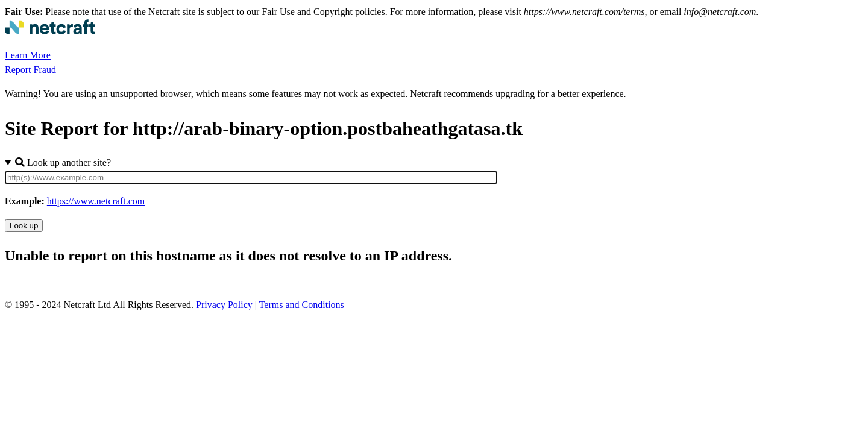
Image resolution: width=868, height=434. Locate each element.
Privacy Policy (224, 305)
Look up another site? (63, 162)
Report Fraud (30, 70)
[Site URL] (251, 178)
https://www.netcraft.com (96, 201)
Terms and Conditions (302, 305)
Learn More (28, 55)
